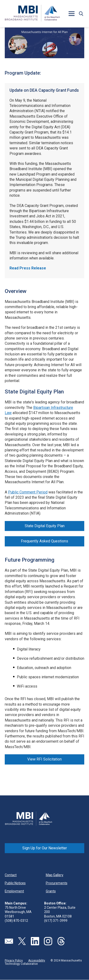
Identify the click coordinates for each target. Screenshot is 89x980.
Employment (14, 891)
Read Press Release (28, 268)
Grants (51, 891)
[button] (71, 14)
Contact (11, 875)
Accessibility (37, 961)
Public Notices (15, 883)
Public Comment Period (28, 492)
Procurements (57, 883)
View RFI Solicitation (44, 759)
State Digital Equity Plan (45, 526)
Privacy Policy (14, 961)
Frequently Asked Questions (44, 541)
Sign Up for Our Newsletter (45, 848)
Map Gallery (55, 875)
